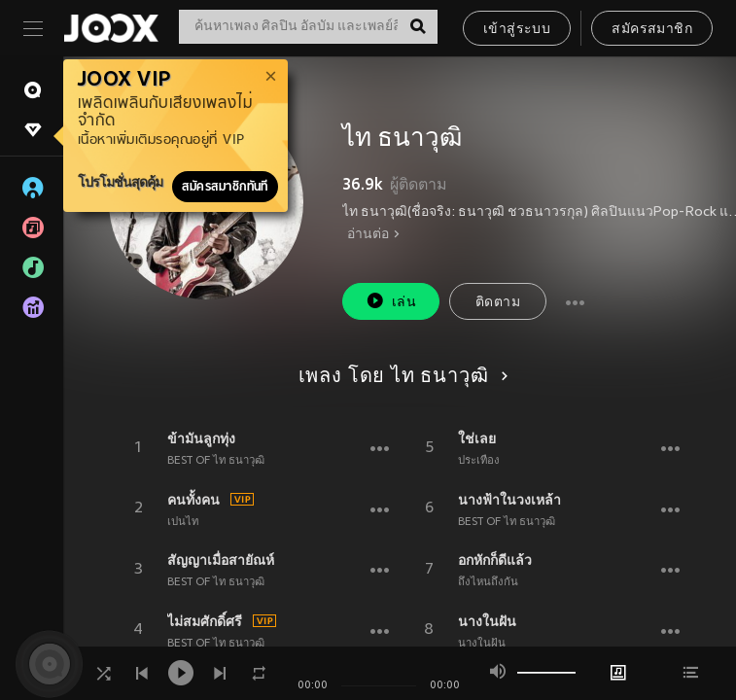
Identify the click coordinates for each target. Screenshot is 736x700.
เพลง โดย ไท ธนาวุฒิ (400, 377)
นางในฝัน (487, 621)
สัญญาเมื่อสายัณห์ (221, 560)
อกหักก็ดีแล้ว (495, 560)
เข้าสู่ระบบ (517, 30)
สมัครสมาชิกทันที (225, 187)
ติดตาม (498, 303)
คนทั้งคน (193, 500)
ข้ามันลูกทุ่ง (201, 438)
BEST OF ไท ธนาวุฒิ (216, 461)
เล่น (391, 301)
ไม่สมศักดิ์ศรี (205, 621)
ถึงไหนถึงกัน (488, 582)
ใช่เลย (477, 438)
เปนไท (183, 522)
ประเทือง (479, 461)
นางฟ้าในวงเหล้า (509, 500)
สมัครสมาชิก (652, 30)
